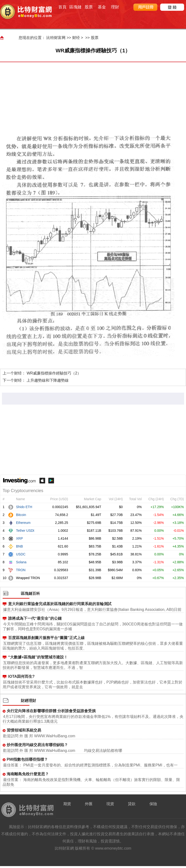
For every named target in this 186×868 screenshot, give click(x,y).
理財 (115, 7)
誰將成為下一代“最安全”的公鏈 (35, 618)
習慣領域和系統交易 (24, 730)
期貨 (67, 804)
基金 (102, 7)
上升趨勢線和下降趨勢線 (48, 380)
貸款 (132, 804)
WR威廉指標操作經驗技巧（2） (54, 373)
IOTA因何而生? (21, 676)
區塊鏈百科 (30, 594)
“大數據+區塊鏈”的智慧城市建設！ (38, 657)
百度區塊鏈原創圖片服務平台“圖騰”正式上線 (46, 638)
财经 (76, 38)
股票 (89, 7)
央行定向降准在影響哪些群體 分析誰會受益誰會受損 (51, 711)
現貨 (110, 804)
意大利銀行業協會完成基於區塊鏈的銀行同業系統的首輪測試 (60, 604)
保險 (153, 804)
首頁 (62, 7)
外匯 (89, 804)
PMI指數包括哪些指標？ (27, 759)
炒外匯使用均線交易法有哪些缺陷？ (37, 745)
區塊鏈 (75, 7)
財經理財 (28, 701)
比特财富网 (56, 38)
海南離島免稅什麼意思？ (28, 774)
